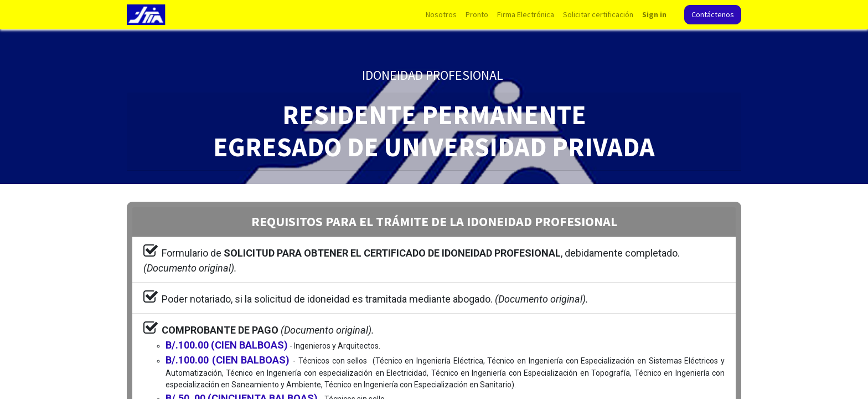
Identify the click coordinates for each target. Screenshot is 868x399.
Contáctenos (713, 14)
